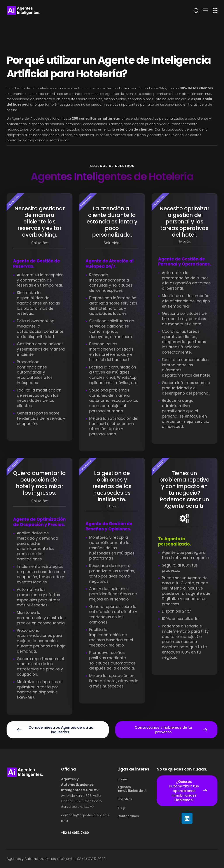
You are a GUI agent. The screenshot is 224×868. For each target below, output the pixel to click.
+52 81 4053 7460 (75, 833)
